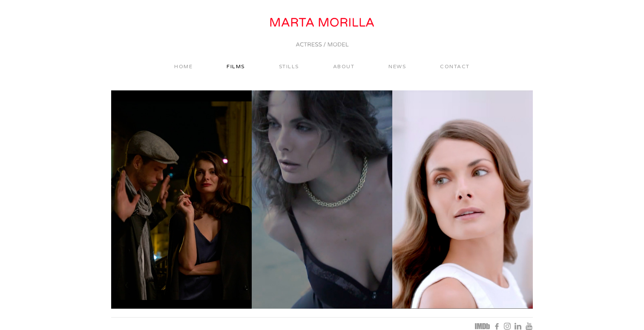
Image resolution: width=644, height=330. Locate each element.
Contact (455, 67)
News (397, 67)
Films (236, 67)
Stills (289, 67)
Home (183, 67)
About (344, 67)
